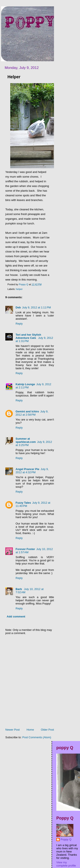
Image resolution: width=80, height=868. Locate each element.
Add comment (16, 616)
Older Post (47, 730)
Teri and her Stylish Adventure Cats (28, 336)
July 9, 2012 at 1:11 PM (37, 307)
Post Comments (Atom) (37, 737)
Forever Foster (25, 549)
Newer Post (12, 730)
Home (30, 730)
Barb (19, 589)
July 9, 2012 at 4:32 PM (32, 471)
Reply (19, 324)
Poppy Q (66, 839)
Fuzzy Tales (23, 503)
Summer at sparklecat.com (26, 440)
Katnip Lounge (25, 384)
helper (19, 289)
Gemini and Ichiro (27, 411)
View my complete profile (66, 864)
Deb (18, 307)
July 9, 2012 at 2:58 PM (32, 413)
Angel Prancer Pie (27, 469)
